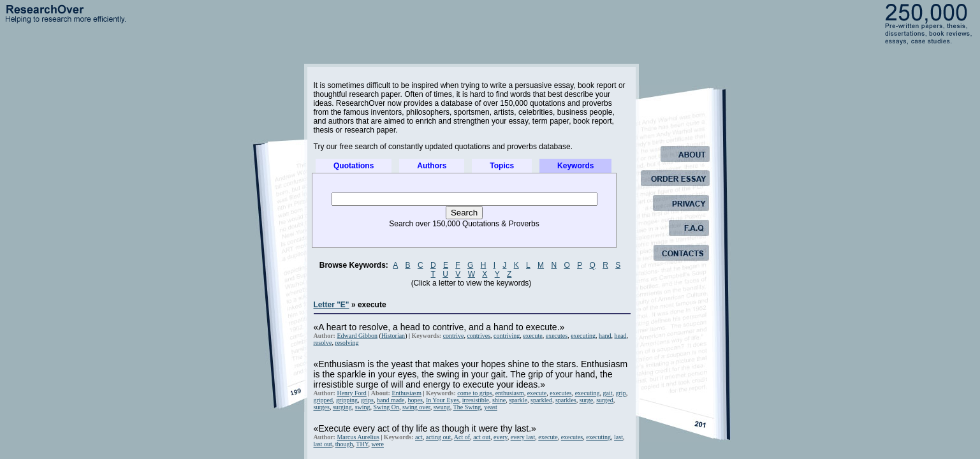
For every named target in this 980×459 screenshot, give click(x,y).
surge (586, 400)
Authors (432, 166)
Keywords (575, 166)
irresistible (476, 400)
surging (342, 407)
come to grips (474, 393)
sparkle (518, 400)
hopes (415, 400)
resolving (347, 343)
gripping (347, 400)
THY (362, 444)
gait (608, 393)
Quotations (354, 166)
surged (604, 400)
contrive (454, 336)
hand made (391, 400)
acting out (439, 437)
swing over (416, 407)
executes (557, 336)
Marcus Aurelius (358, 437)
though (344, 444)
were (378, 444)
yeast (491, 407)
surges (322, 407)
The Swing (467, 407)
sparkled (541, 400)
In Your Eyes (442, 400)
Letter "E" (332, 305)
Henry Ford (351, 393)
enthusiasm (510, 393)
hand (605, 336)
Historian (393, 336)
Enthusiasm (406, 393)
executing (583, 336)
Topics (502, 166)
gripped (324, 400)
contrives (479, 336)
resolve (323, 343)
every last (523, 437)
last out (323, 444)
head (620, 336)
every (501, 437)
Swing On (386, 407)
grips (367, 400)
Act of (462, 437)
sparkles (566, 400)
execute (533, 336)
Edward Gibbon (357, 336)
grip (621, 393)
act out (482, 437)
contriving (507, 336)
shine (499, 400)
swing (363, 407)
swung (442, 407)
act (419, 437)
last (618, 437)
